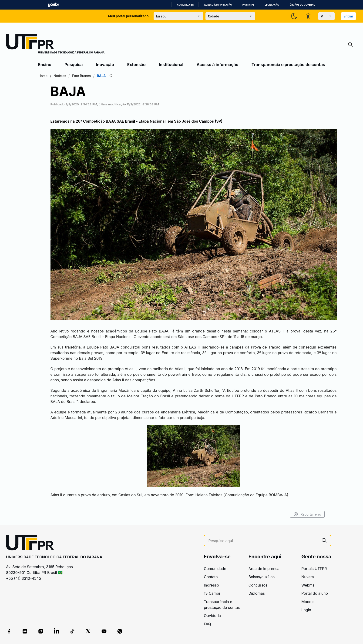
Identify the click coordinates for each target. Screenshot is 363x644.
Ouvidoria (212, 616)
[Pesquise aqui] (263, 541)
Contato (211, 577)
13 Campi (212, 593)
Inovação (105, 65)
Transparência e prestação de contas (288, 65)
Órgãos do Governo (302, 5)
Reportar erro (307, 514)
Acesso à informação (218, 5)
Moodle (308, 602)
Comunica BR (185, 5)
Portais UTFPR (314, 569)
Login (306, 610)
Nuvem (308, 577)
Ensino (45, 65)
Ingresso (211, 585)
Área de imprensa (264, 569)
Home (43, 76)
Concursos (258, 585)
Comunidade (215, 569)
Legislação (272, 5)
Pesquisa (74, 65)
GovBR (54, 5)
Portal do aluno (315, 593)
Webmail (309, 585)
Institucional (171, 65)
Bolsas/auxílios (262, 577)
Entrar (348, 16)
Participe (248, 5)
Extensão (136, 65)
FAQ (207, 624)
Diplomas (257, 593)
